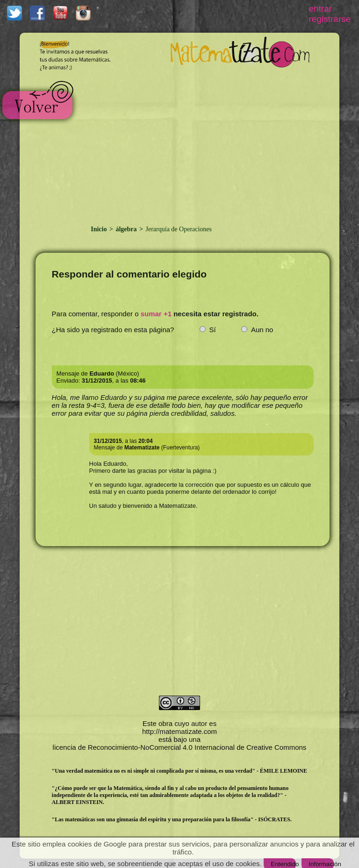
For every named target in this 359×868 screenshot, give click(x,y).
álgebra (126, 229)
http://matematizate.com (179, 731)
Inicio (100, 229)
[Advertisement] (199, 144)
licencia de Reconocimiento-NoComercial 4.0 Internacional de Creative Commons (180, 747)
